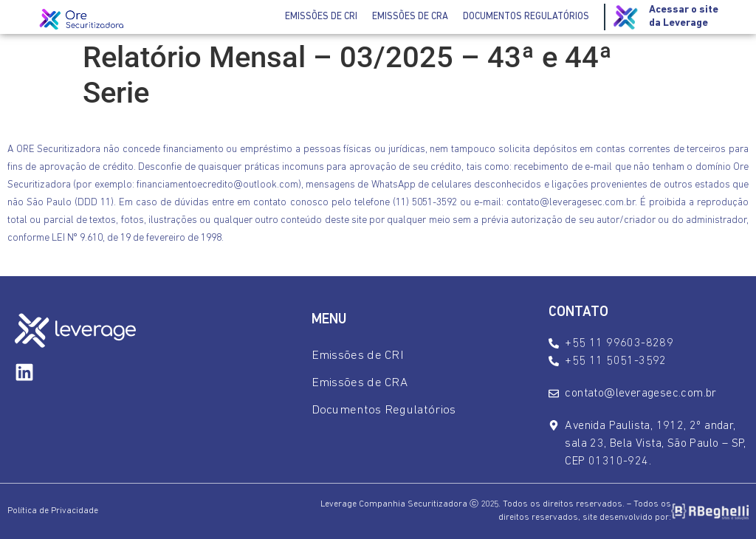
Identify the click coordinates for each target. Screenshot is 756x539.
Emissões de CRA (410, 17)
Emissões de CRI (321, 17)
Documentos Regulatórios (526, 17)
